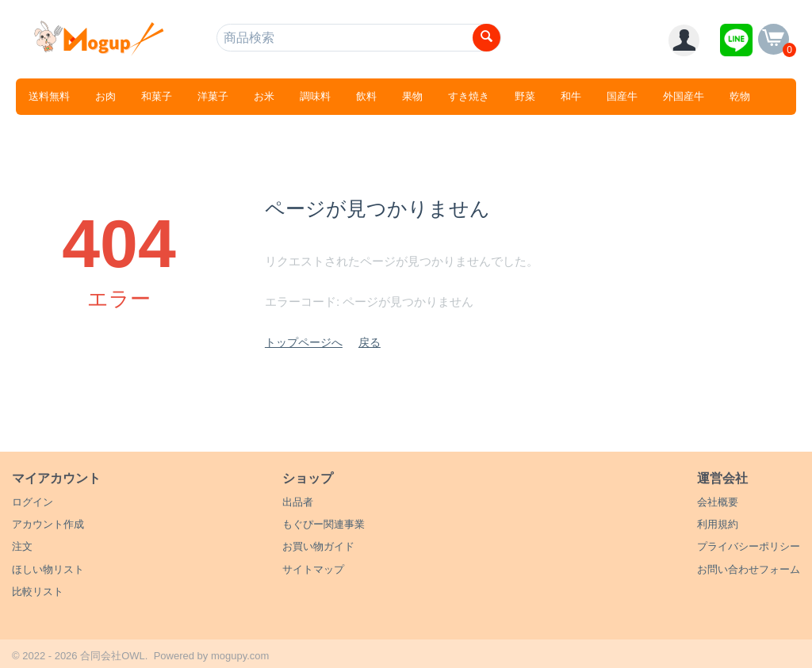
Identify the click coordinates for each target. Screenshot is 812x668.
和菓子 (157, 96)
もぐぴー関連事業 (324, 524)
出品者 (298, 502)
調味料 (315, 96)
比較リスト (38, 592)
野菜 (525, 96)
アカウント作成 (48, 524)
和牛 (571, 96)
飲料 (366, 96)
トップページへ (304, 342)
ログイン (33, 502)
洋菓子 (213, 96)
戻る (370, 342)
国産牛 (622, 96)
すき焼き (469, 96)
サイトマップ (313, 569)
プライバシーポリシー (749, 546)
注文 (22, 546)
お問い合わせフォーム (749, 569)
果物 (412, 96)
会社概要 (718, 502)
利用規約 (718, 524)
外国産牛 (684, 96)
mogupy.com (240, 656)
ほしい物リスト (48, 569)
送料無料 (49, 96)
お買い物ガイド (318, 546)
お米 (264, 96)
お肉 (105, 96)
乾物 (740, 96)
